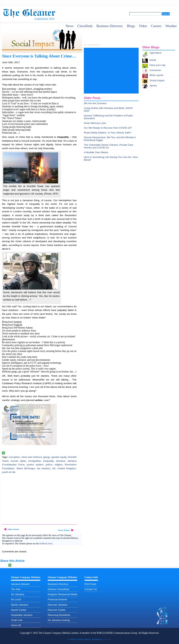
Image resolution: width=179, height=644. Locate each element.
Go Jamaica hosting (59, 620)
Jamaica (61, 461)
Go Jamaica (18, 594)
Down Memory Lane (95, 123)
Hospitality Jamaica (22, 615)
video (143, 26)
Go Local (16, 599)
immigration (35, 461)
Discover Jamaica (57, 605)
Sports (153, 86)
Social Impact (157, 80)
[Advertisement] (29, 500)
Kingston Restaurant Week (62, 594)
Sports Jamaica (20, 605)
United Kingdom (67, 468)
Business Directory (58, 584)
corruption (14, 457)
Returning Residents (59, 615)
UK (54, 468)
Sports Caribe (19, 610)
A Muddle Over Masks (96, 152)
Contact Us (91, 589)
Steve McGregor (26, 468)
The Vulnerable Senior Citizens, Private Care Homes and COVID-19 (108, 146)
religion (58, 465)
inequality (48, 461)
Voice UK (16, 625)
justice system (35, 465)
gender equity (59, 457)
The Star (16, 589)
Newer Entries (64, 530)
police (49, 465)
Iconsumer (155, 70)
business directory (110, 26)
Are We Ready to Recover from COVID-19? (108, 128)
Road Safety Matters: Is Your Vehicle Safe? (108, 133)
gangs (47, 457)
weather (171, 26)
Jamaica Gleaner (20, 584)
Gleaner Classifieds (58, 589)
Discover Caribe (57, 610)
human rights (18, 461)
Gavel (153, 60)
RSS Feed (90, 584)
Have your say (158, 65)
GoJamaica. (107, 639)
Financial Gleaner (57, 599)
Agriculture (156, 53)
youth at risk (9, 472)
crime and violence (32, 457)
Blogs (131, 26)
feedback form (46, 544)
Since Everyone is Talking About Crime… (39, 56)
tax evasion (43, 468)
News (69, 26)
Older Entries (13, 529)
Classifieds (85, 26)
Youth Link (17, 620)
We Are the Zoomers (95, 103)
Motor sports (157, 75)
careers (156, 26)
